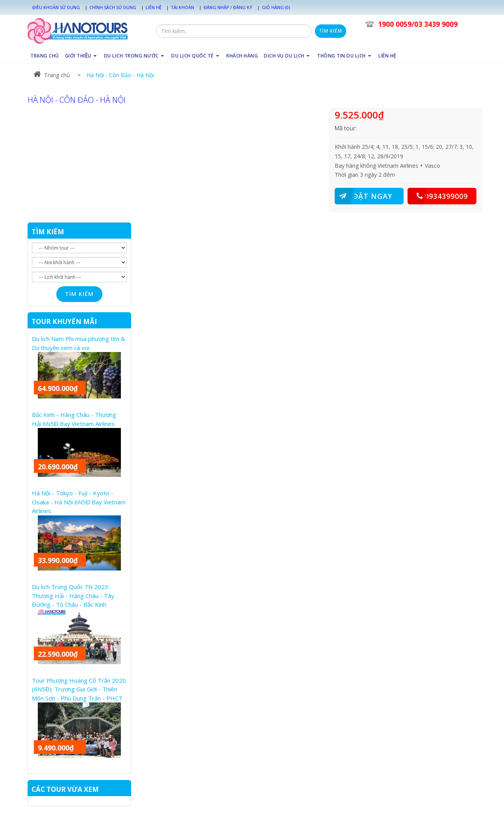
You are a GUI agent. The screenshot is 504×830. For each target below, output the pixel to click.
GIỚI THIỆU (82, 56)
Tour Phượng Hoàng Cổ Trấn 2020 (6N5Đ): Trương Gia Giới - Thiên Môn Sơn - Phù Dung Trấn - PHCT (79, 689)
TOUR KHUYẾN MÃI (64, 321)
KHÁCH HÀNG (242, 56)
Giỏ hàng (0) (276, 7)
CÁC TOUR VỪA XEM (65, 789)
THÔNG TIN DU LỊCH (345, 56)
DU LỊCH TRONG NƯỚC (135, 56)
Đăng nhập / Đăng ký (228, 7)
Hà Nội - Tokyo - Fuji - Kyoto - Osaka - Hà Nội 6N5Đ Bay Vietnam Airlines (79, 502)
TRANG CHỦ (45, 56)
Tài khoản (183, 7)
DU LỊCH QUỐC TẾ (196, 56)
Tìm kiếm (331, 31)
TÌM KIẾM (48, 232)
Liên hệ (154, 7)
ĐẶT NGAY (363, 196)
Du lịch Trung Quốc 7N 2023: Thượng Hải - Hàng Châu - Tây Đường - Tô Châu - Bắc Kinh (73, 596)
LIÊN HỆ (387, 56)
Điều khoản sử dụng (56, 7)
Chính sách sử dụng (113, 7)
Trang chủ (52, 75)
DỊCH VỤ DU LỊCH (287, 56)
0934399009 (438, 196)
